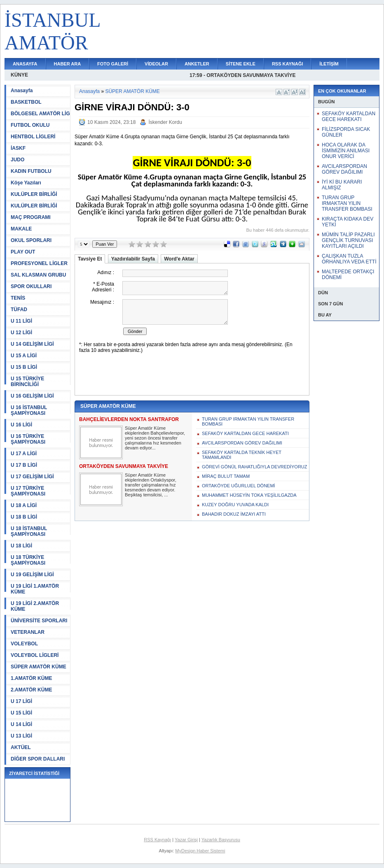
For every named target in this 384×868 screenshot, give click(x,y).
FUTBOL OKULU (30, 125)
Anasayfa (22, 91)
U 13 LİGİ (21, 736)
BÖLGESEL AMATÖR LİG (40, 114)
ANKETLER (197, 64)
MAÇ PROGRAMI (31, 217)
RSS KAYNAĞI (287, 64)
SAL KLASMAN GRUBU (38, 275)
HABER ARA (68, 64)
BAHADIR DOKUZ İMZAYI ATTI (234, 514)
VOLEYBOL (24, 644)
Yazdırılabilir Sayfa (133, 259)
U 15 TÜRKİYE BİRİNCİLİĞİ (27, 382)
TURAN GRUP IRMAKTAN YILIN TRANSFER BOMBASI (248, 421)
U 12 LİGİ (21, 333)
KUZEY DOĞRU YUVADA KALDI (235, 505)
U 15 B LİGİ (24, 367)
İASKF (18, 148)
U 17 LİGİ (21, 701)
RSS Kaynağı (157, 840)
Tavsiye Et (90, 259)
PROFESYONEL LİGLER (39, 263)
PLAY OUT (23, 252)
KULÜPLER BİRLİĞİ (34, 194)
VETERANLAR (28, 632)
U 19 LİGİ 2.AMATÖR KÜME (35, 606)
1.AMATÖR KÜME (31, 678)
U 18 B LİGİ (24, 517)
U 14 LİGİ (21, 724)
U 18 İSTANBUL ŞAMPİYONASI (29, 531)
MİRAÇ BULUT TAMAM (226, 476)
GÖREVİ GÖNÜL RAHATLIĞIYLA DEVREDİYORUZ (255, 467)
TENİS (18, 298)
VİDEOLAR (156, 64)
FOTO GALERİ (113, 64)
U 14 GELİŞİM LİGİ (32, 344)
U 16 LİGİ (21, 425)
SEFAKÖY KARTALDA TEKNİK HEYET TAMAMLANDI (242, 455)
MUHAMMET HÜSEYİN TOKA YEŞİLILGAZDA (249, 495)
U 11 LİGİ (21, 321)
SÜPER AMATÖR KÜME (39, 667)
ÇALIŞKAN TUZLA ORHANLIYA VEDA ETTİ (349, 259)
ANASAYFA (25, 64)
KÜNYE (19, 75)
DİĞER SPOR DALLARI (38, 759)
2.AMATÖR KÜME (31, 690)
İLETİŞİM (329, 64)
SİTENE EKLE (241, 64)
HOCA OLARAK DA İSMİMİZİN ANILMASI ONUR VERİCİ (346, 151)
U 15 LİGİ (21, 713)
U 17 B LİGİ (24, 465)
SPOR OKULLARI (31, 286)
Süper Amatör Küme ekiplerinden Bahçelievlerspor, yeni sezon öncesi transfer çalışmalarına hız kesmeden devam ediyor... (155, 438)
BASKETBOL (26, 102)
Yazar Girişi (186, 840)
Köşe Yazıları (26, 183)
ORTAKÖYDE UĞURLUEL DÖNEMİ (239, 486)
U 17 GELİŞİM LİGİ (32, 477)
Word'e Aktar (179, 259)
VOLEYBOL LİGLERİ (35, 655)
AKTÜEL (21, 747)
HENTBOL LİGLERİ (33, 137)
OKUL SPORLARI (31, 240)
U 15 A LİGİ (24, 356)
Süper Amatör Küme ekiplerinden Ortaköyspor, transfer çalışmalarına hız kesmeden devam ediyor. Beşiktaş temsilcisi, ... (151, 485)
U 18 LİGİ (21, 546)
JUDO (18, 160)
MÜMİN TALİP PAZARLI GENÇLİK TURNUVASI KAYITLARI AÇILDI (348, 240)
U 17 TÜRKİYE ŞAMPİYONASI (28, 491)
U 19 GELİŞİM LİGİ (32, 575)
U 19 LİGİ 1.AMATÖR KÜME (35, 589)
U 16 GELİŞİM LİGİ (32, 396)
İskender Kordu (165, 122)
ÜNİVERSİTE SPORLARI (39, 621)
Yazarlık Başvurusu (221, 840)
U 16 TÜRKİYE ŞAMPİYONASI (28, 439)
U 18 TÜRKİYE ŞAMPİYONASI (28, 560)
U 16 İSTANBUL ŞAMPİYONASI (29, 410)
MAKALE (21, 229)
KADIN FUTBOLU (31, 171)
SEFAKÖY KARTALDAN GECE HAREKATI (245, 433)
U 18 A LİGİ (24, 505)
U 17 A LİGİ (24, 454)
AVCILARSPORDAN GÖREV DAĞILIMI (242, 443)
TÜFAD (19, 310)
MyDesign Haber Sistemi (200, 851)
